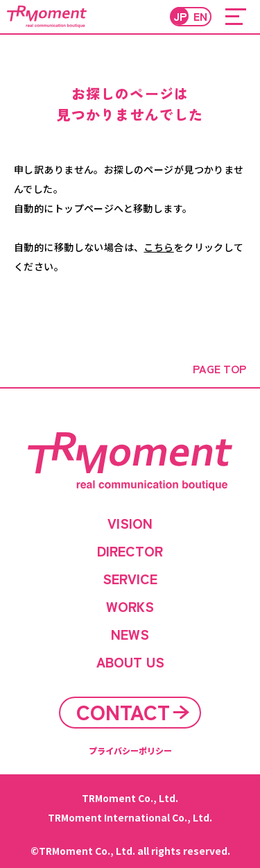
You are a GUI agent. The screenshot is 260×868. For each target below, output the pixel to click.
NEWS (130, 634)
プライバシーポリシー (130, 750)
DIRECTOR (130, 551)
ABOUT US (130, 662)
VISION (130, 523)
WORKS (130, 606)
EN (200, 16)
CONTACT (123, 712)
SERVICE (130, 579)
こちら (158, 247)
